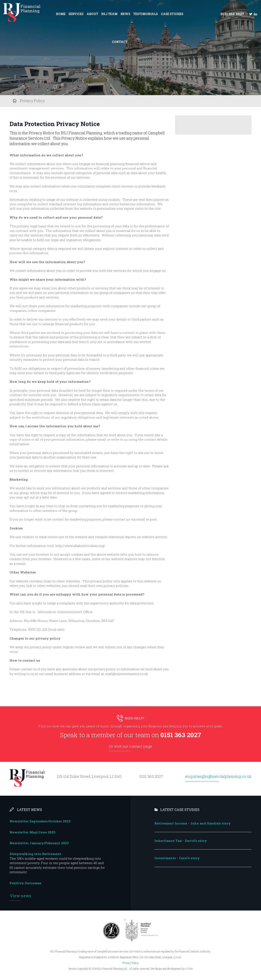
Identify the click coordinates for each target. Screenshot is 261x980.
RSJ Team (109, 14)
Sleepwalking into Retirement (35, 854)
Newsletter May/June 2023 (32, 832)
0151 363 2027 (232, 14)
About (92, 14)
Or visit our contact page (130, 746)
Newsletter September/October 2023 (40, 821)
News (125, 14)
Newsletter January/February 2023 (39, 843)
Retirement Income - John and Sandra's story (193, 823)
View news (20, 896)
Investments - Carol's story (177, 858)
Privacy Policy (130, 963)
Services (76, 14)
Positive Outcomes (25, 883)
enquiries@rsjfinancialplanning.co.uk (218, 776)
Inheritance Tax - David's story (181, 841)
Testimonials (146, 14)
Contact (120, 42)
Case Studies (172, 14)
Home (61, 14)
